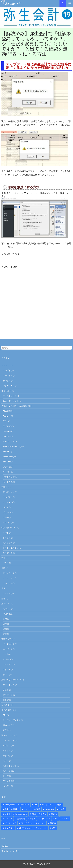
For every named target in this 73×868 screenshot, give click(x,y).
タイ (5, 654)
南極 (3, 598)
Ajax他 (6, 411)
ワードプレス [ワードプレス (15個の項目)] (27, 823)
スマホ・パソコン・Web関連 (14, 406)
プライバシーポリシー (11, 851)
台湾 (5, 619)
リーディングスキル (12, 720)
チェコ (6, 690)
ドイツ (6, 776)
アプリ (6, 467)
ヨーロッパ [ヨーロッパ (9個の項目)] (24, 805)
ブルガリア (8, 695)
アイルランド (9, 740)
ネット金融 (8, 482)
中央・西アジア (8, 528)
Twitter (6, 452)
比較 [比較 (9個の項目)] (54, 828)
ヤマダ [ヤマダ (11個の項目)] (7, 814)
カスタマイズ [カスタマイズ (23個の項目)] (48, 805)
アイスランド (9, 573)
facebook (7, 431)
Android (6, 416)
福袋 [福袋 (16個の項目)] (6, 809)
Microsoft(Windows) (12, 446)
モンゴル (7, 609)
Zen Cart (7, 462)
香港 (5, 634)
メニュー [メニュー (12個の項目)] (41, 823)
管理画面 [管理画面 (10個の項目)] (21, 819)
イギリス (7, 745)
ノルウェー (8, 583)
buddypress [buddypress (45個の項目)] (10, 805)
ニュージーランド (11, 401)
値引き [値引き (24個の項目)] (16, 809)
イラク (6, 563)
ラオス (6, 675)
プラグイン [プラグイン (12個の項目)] (9, 828)
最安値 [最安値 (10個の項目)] (53, 823)
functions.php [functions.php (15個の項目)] (21, 814)
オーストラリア (10, 396)
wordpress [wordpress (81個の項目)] (49, 809)
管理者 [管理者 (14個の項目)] (32, 819)
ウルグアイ (8, 497)
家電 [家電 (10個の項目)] (38, 809)
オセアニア (6, 391)
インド (6, 533)
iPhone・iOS (8, 441)
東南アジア (6, 639)
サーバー (7, 472)
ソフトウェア (9, 477)
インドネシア (9, 644)
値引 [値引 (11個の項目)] (60, 805)
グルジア (7, 538)
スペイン (7, 771)
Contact (5, 846)
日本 (5, 624)
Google (6, 436)
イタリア (7, 751)
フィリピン (8, 664)
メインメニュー (70, 3)
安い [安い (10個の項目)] (57, 819)
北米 (3, 588)
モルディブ (8, 553)
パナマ (6, 507)
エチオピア (8, 376)
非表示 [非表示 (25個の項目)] (54, 814)
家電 (5, 730)
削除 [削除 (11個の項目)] (34, 814)
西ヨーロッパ (7, 735)
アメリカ (7, 593)
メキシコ (7, 522)
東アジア (5, 604)
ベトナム (7, 669)
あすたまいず (13, 3)
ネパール (7, 659)
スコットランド (10, 766)
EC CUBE (7, 426)
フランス (7, 781)
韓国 (5, 629)
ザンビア (7, 381)
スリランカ (8, 543)
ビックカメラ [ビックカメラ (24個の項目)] (10, 823)
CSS (5, 421)
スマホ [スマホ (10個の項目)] (66, 819)
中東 (3, 558)
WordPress (8, 457)
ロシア (6, 700)
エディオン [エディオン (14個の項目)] (45, 819)
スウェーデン (9, 578)
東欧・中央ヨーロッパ (11, 680)
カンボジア (8, 649)
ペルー (6, 517)
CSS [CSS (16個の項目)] (35, 805)
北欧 (3, 568)
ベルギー (7, 786)
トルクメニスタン (11, 548)
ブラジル (7, 512)
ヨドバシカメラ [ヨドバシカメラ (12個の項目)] (26, 828)
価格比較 (7, 725)
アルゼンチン (9, 492)
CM (4, 715)
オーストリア (9, 685)
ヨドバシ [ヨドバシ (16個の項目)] (28, 809)
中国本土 (7, 614)
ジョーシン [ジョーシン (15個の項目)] (42, 828)
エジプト (7, 370)
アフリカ (5, 365)
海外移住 (5, 705)
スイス (6, 761)
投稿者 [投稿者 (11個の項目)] (62, 809)
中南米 (4, 487)
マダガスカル (9, 386)
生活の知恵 (6, 710)
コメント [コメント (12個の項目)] (8, 819)
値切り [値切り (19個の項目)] (43, 814)
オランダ (7, 756)
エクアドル (8, 502)
